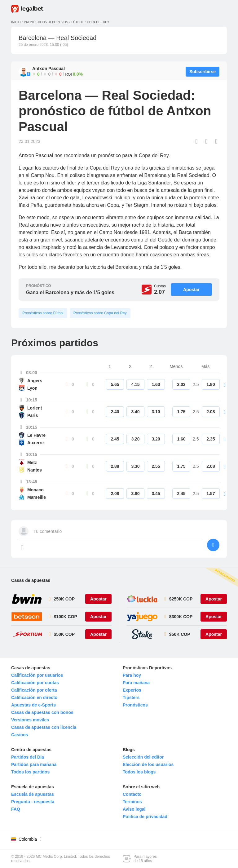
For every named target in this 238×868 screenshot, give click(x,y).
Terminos (132, 802)
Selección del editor (143, 757)
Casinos (20, 735)
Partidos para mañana (34, 764)
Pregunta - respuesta (33, 802)
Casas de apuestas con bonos (42, 712)
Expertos (132, 690)
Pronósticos (135, 705)
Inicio (16, 22)
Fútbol (77, 22)
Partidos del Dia (28, 757)
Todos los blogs (139, 772)
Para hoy (132, 675)
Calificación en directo (34, 697)
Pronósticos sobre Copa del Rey (100, 313)
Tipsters (131, 697)
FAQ (16, 809)
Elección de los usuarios (148, 764)
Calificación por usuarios (37, 675)
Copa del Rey (98, 22)
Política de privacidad (145, 817)
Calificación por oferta (34, 690)
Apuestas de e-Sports (33, 705)
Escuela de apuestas (33, 794)
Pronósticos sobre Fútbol (43, 313)
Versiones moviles (30, 720)
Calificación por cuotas (35, 683)
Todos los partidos (30, 772)
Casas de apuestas (31, 580)
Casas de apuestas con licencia (44, 727)
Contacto (132, 794)
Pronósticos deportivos (46, 22)
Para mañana (136, 683)
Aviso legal (134, 809)
